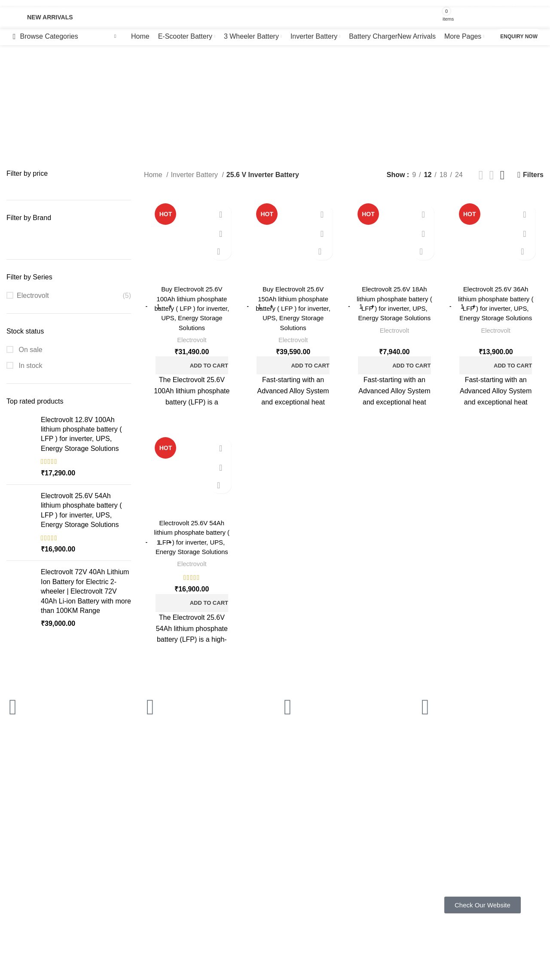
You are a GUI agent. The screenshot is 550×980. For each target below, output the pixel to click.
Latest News (241, 885)
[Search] (228, 18)
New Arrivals (50, 17)
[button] (191, 366)
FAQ (120, 826)
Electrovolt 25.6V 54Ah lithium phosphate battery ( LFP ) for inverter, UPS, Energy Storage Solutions (81, 510)
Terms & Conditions (250, 855)
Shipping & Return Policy (258, 841)
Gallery (124, 841)
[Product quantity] (157, 307)
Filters (533, 175)
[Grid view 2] (481, 175)
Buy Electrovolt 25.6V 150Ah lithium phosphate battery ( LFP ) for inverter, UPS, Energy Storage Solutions (293, 309)
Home (154, 175)
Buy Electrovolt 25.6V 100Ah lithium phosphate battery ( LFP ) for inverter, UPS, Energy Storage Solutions (191, 309)
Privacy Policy (243, 826)
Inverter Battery (196, 175)
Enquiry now (519, 37)
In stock (30, 366)
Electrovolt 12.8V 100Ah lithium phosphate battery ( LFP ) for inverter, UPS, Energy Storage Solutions (81, 434)
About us (126, 855)
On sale (30, 350)
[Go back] (118, 89)
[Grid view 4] (503, 175)
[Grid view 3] (492, 175)
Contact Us (239, 870)
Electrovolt (33, 296)
